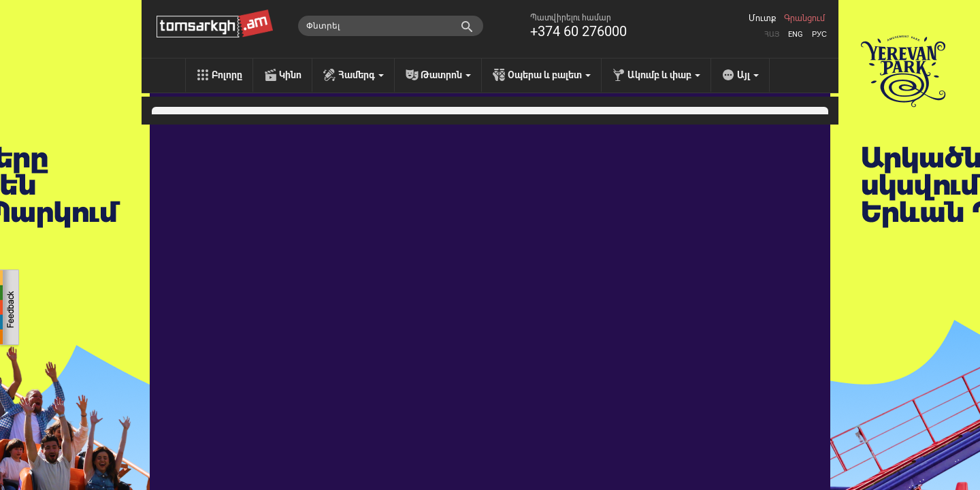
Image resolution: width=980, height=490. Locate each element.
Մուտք (762, 18)
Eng (796, 34)
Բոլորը (227, 75)
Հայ (772, 34)
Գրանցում (804, 18)
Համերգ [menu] (361, 75)
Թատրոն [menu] (446, 75)
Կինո (290, 75)
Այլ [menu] (748, 75)
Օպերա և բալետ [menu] (549, 75)
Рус (819, 34)
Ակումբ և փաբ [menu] (664, 75)
